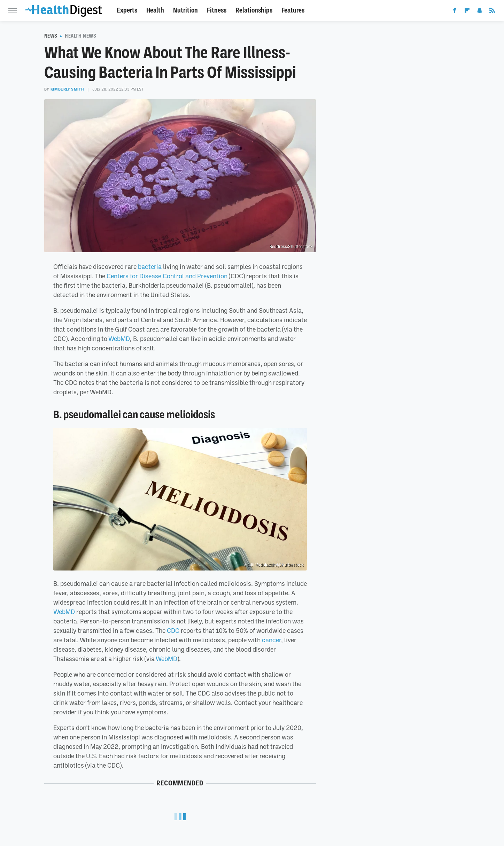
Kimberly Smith (67, 89)
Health (155, 10)
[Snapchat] (480, 12)
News (51, 36)
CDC (173, 630)
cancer (272, 640)
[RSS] (492, 12)
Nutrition (185, 10)
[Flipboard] (467, 12)
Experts (127, 10)
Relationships (254, 10)
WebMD (119, 339)
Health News (81, 36)
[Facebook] (455, 12)
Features (293, 10)
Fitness (217, 10)
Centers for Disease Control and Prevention (167, 276)
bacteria (150, 266)
